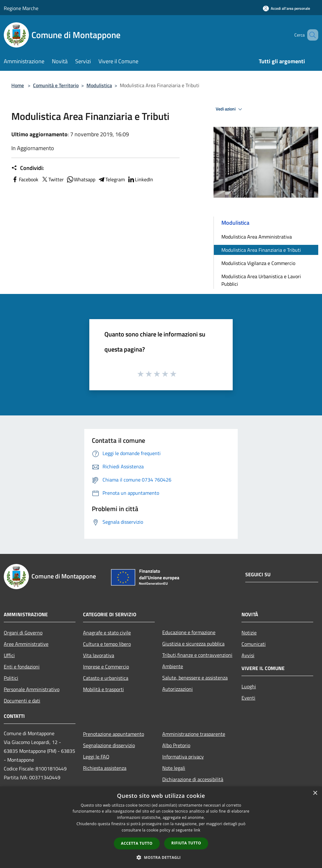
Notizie (249, 633)
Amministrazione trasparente (194, 734)
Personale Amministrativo (32, 689)
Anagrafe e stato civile (107, 633)
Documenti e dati (22, 701)
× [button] (315, 793)
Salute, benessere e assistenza (195, 678)
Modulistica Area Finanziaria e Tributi (261, 250)
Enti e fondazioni (22, 667)
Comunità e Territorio (56, 85)
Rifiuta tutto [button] (186, 843)
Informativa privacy (183, 757)
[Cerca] (311, 35)
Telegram (111, 179)
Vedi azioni (230, 109)
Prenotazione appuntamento (114, 734)
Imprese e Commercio (106, 667)
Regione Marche (21, 8)
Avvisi (248, 655)
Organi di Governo (23, 633)
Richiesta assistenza (105, 768)
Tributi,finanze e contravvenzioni (197, 655)
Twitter (52, 179)
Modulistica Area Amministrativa (257, 237)
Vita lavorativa (99, 655)
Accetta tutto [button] (137, 843)
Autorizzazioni (178, 689)
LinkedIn (140, 179)
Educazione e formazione (189, 632)
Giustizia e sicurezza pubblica (193, 644)
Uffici (9, 655)
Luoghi (249, 686)
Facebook (25, 179)
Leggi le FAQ (96, 757)
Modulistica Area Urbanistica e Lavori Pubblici (261, 280)
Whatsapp (81, 179)
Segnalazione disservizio (109, 745)
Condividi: (28, 168)
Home (18, 85)
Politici (11, 678)
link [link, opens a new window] (197, 830)
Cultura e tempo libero (107, 644)
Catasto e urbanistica (106, 678)
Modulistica (99, 85)
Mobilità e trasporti (103, 689)
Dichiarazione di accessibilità (193, 779)
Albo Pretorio (176, 745)
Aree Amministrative (26, 644)
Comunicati (254, 644)
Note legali (174, 768)
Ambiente (173, 666)
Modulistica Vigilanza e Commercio (258, 263)
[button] (161, 857)
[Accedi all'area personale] (286, 8)
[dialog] (161, 827)
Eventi (248, 698)
